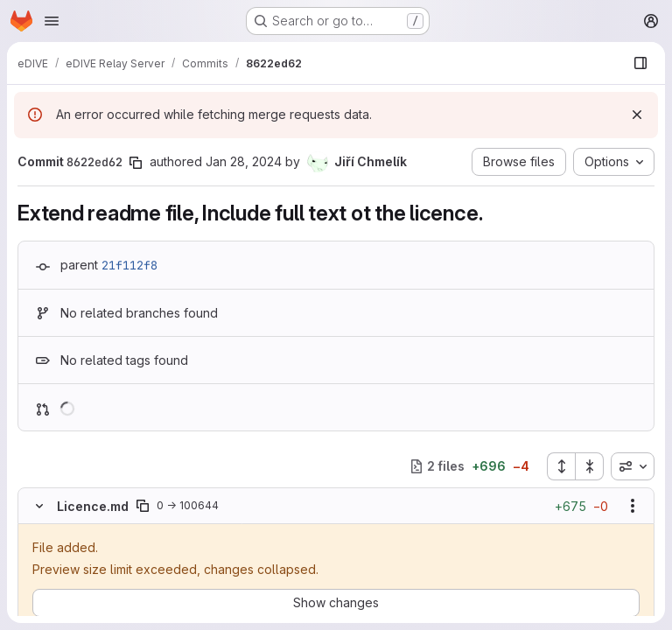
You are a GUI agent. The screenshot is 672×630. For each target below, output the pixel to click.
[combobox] (633, 466)
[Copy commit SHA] (136, 163)
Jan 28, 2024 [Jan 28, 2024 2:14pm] (244, 161)
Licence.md (93, 506)
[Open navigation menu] (52, 21)
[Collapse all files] (590, 466)
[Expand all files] (561, 466)
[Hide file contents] (39, 506)
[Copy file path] (143, 506)
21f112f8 (129, 265)
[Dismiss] (637, 115)
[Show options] (633, 506)
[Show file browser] (640, 63)
